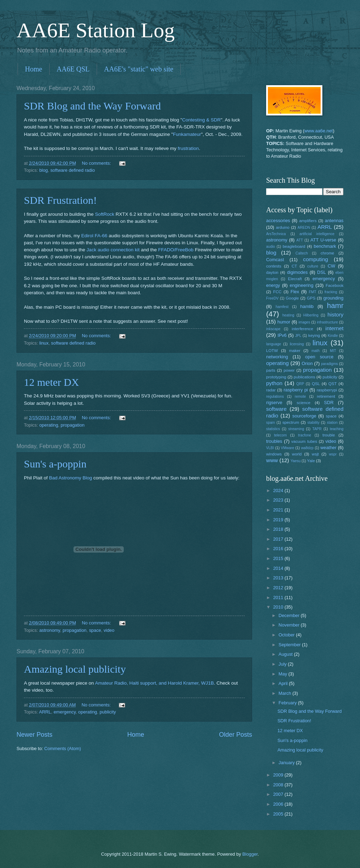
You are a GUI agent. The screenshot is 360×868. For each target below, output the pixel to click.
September (290, 645)
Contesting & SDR (201, 120)
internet (335, 328)
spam (271, 423)
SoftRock (105, 214)
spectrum (291, 422)
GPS (311, 298)
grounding (333, 298)
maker (295, 351)
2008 (279, 785)
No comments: (97, 163)
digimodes (297, 272)
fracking (331, 292)
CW (331, 266)
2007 (279, 794)
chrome (327, 253)
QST (333, 384)
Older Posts (236, 735)
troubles (274, 441)
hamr (335, 305)
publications (304, 377)
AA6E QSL (73, 69)
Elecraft (295, 279)
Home (34, 69)
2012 (279, 588)
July (283, 664)
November (290, 625)
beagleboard (294, 246)
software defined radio (73, 170)
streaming (296, 429)
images (304, 322)
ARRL (45, 712)
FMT (313, 292)
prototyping (276, 377)
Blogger (250, 854)
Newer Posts (34, 735)
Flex (295, 292)
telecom (280, 435)
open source (319, 357)
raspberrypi (327, 390)
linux (44, 343)
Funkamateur (187, 134)
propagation (73, 425)
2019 (279, 520)
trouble (329, 435)
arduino (283, 227)
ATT (300, 240)
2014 (279, 568)
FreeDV (272, 298)
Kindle (333, 336)
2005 (279, 814)
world (297, 454)
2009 (279, 775)
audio (271, 247)
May (283, 674)
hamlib (307, 306)
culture (313, 266)
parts (271, 370)
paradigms (329, 364)
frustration (188, 148)
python (274, 383)
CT (294, 266)
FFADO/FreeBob (176, 250)
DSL (322, 272)
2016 (279, 549)
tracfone (305, 435)
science (304, 403)
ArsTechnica (276, 234)
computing (316, 259)
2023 (279, 500)
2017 (279, 539)
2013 (279, 578)
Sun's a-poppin (55, 464)
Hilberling (311, 315)
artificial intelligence (317, 234)
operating (49, 425)
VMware (288, 448)
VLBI (270, 448)
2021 (279, 510)
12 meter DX (52, 382)
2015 (279, 558)
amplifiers (308, 221)
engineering (301, 285)
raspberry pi (296, 390)
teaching (337, 429)
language (274, 344)
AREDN (304, 228)
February (288, 703)
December (290, 615)
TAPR (317, 429)
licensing (297, 344)
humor (284, 322)
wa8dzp (307, 448)
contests (274, 266)
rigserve (274, 402)
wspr (333, 454)
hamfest (282, 307)
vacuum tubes (304, 441)
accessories (278, 221)
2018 (279, 529)
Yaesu (296, 461)
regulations (275, 397)
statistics (273, 429)
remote (300, 397)
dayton (272, 272)
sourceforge (304, 416)
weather (328, 448)
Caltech (301, 253)
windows (274, 454)
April (284, 683)
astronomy (50, 630)
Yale (311, 461)
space (95, 630)
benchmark (325, 246)
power (289, 370)
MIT (333, 351)
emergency (65, 712)
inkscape (273, 329)
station (332, 423)
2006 (279, 804)
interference (303, 329)
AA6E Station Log (96, 30)
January (287, 763)
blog (44, 170)
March (285, 693)
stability (313, 423)
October (287, 635)
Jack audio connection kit (113, 250)
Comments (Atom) (63, 749)
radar (271, 390)
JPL (298, 336)
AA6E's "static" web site (139, 69)
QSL (316, 384)
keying (314, 335)
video (109, 630)
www (272, 460)
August (286, 654)
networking (277, 357)
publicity (108, 712)
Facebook (335, 285)
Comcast (275, 260)
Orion (307, 363)
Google (292, 298)
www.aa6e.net (319, 131)
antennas (334, 221)
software (276, 409)
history (336, 315)
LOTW (272, 351)
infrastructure (327, 322)
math (316, 351)
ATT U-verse (323, 240)
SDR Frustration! (60, 200)
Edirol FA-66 (94, 236)
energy (273, 285)
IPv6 (282, 335)
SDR (329, 402)
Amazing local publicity (75, 669)
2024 (279, 490)
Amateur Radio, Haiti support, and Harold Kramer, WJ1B (154, 683)
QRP (300, 384)
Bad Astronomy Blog (70, 478)
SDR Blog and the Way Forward (92, 106)
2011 (279, 597)
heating (288, 315)
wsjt (315, 454)
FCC (277, 292)
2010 (279, 607)
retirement (326, 396)
